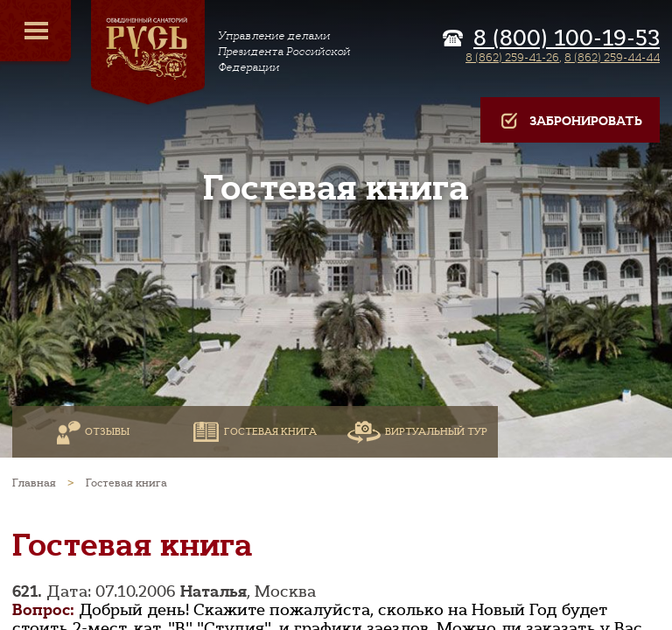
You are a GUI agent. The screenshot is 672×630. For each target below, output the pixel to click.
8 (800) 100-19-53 (567, 38)
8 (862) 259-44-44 (612, 57)
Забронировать (570, 121)
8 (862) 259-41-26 (512, 57)
